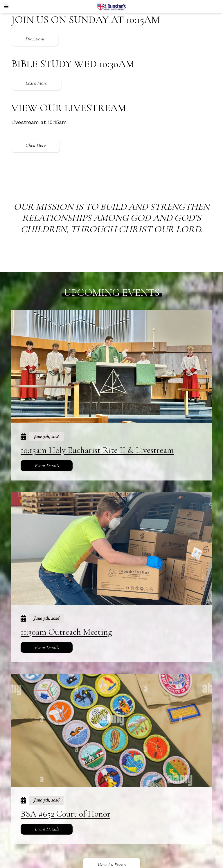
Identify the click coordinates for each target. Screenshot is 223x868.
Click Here (35, 145)
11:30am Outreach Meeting (66, 632)
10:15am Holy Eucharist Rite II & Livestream (97, 450)
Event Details (47, 466)
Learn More (36, 83)
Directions (35, 39)
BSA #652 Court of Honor (65, 814)
